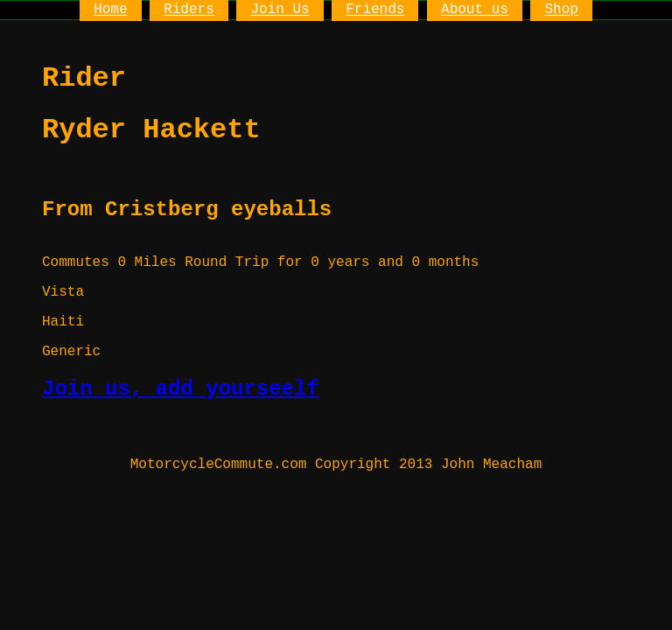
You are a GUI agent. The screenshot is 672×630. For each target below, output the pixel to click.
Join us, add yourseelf (181, 389)
